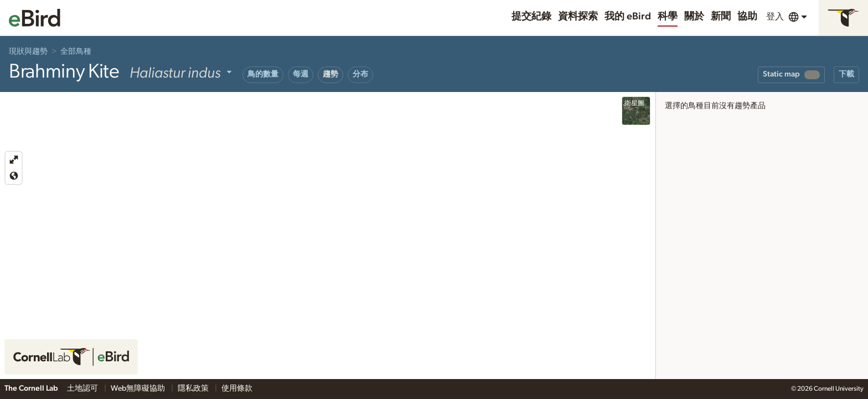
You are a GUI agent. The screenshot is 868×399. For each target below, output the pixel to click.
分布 (360, 74)
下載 (846, 74)
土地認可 (83, 388)
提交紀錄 (531, 17)
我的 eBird (628, 17)
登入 (775, 17)
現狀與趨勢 (28, 52)
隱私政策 (194, 388)
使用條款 (237, 388)
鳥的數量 (263, 74)
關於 (694, 17)
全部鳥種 (76, 52)
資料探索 (578, 17)
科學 (668, 17)
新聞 (721, 17)
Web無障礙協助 (139, 388)
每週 (301, 74)
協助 (747, 17)
